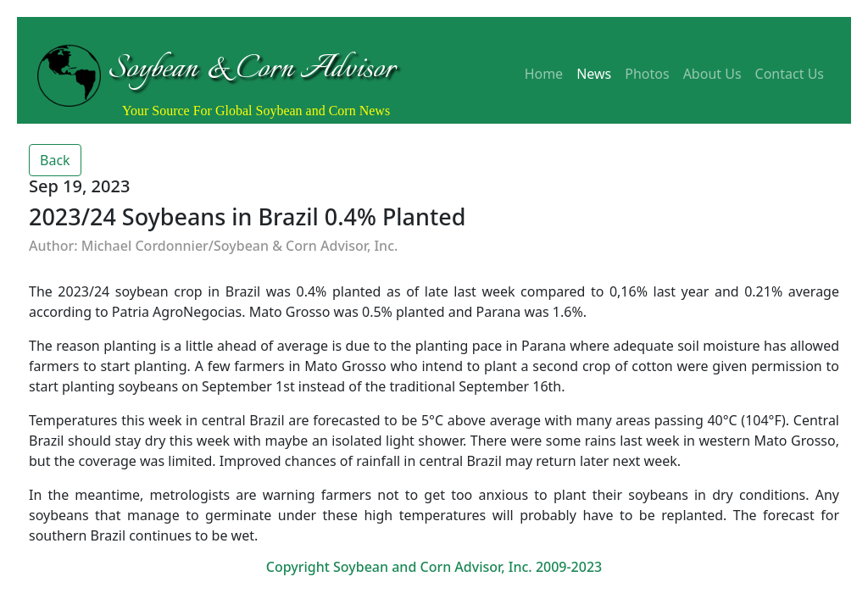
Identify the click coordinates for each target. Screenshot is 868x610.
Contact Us (790, 74)
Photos (647, 74)
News (594, 74)
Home (544, 74)
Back (55, 160)
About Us (712, 74)
